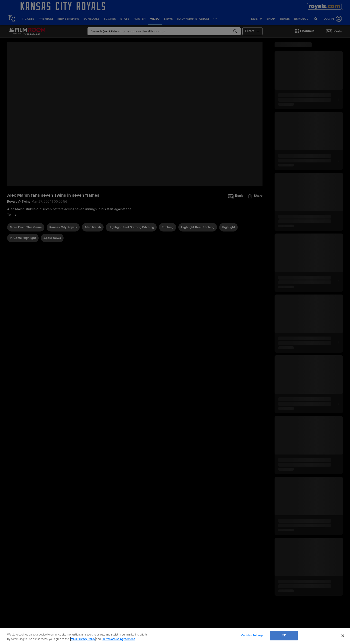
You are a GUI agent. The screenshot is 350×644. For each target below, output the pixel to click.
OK (284, 636)
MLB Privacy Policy (83, 639)
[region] (175, 636)
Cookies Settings (252, 636)
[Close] (343, 636)
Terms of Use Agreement (119, 639)
